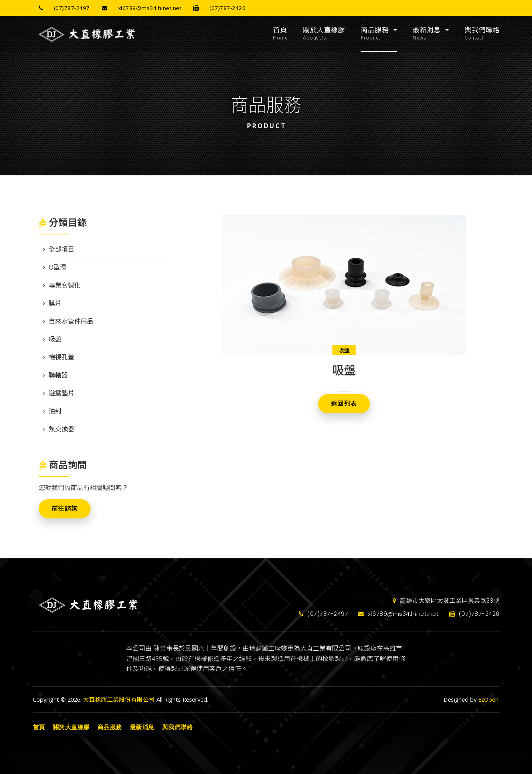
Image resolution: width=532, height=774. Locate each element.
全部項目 (61, 249)
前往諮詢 (65, 509)
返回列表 (344, 404)
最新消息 (427, 34)
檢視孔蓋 (61, 357)
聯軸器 (58, 375)
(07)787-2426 (216, 8)
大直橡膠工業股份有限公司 (119, 700)
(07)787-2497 (61, 8)
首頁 (280, 34)
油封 (55, 411)
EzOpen (488, 700)
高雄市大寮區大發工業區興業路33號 (446, 601)
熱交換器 (61, 429)
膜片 (55, 303)
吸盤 (344, 350)
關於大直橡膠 (324, 34)
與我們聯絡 (482, 34)
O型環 (57, 267)
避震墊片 (61, 393)
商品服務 (375, 34)
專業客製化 (65, 285)
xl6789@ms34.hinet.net (139, 8)
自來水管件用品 (71, 321)
